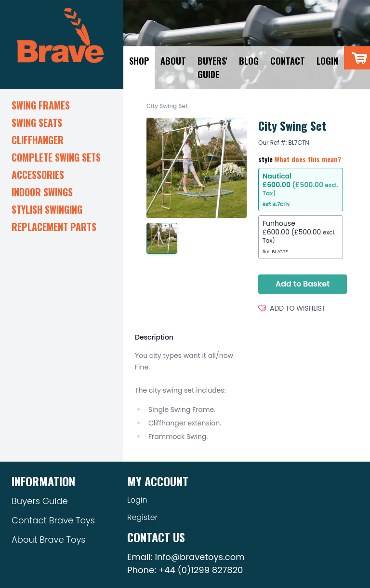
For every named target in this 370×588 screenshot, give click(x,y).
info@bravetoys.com (199, 557)
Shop (139, 61)
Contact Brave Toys (53, 520)
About (173, 61)
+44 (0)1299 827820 (201, 570)
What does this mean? (308, 159)
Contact (288, 61)
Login (327, 61)
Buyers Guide (40, 501)
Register (142, 517)
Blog (249, 61)
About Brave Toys (48, 540)
